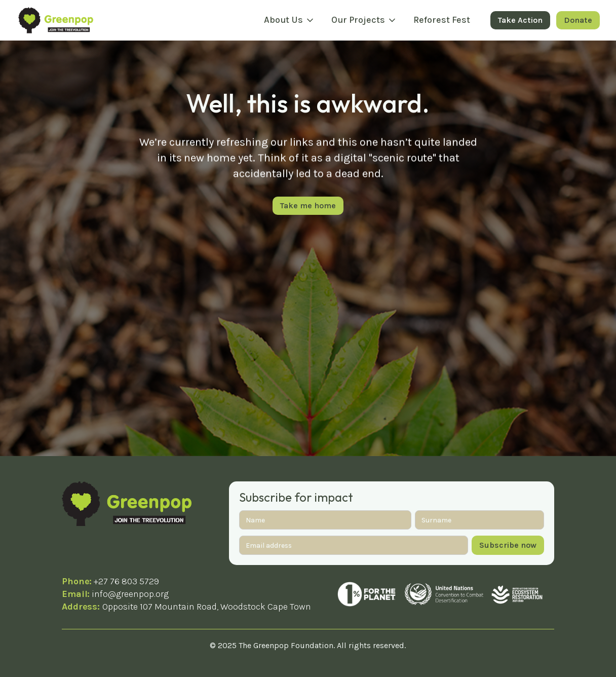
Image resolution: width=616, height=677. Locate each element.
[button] (290, 20)
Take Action (520, 20)
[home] (56, 20)
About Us (283, 20)
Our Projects (358, 20)
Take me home (308, 205)
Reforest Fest (442, 20)
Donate (578, 20)
